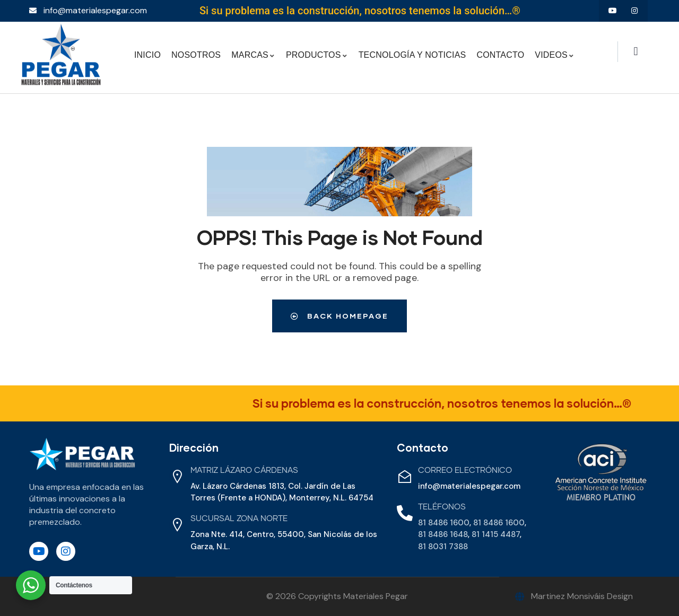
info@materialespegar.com (469, 486)
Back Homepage (339, 316)
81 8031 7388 (443, 547)
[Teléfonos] (405, 513)
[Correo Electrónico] (405, 477)
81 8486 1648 (443, 534)
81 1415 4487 (496, 534)
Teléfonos (442, 507)
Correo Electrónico (465, 470)
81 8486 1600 (444, 523)
